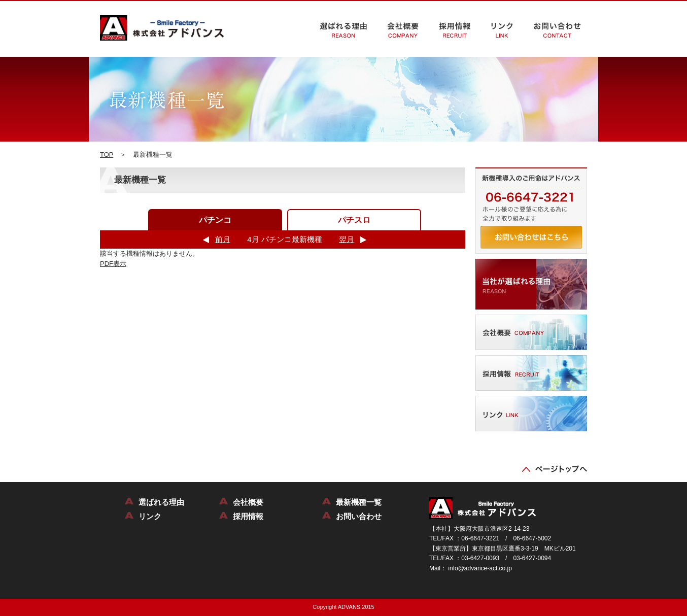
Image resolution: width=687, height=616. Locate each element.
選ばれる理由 (161, 502)
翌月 (347, 239)
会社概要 (248, 502)
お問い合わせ (359, 516)
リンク (150, 516)
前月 (223, 239)
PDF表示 (113, 264)
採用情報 (248, 516)
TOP (107, 155)
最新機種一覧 (359, 502)
